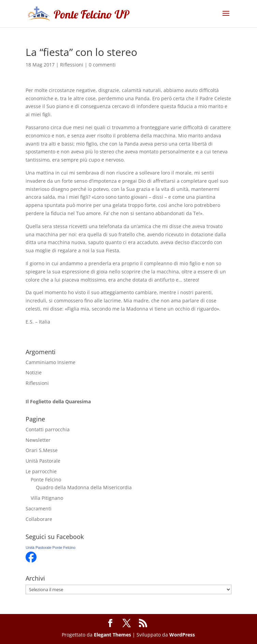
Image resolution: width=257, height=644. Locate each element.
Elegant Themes (112, 635)
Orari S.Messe (42, 450)
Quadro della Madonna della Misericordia (84, 487)
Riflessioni (72, 65)
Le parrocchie (41, 471)
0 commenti (102, 65)
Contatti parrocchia (48, 429)
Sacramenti (39, 508)
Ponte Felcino (46, 480)
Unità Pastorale (43, 461)
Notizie (34, 372)
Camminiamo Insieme (51, 362)
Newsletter (38, 440)
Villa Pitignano (47, 498)
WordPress (182, 635)
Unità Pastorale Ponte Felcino (51, 548)
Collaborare (39, 519)
